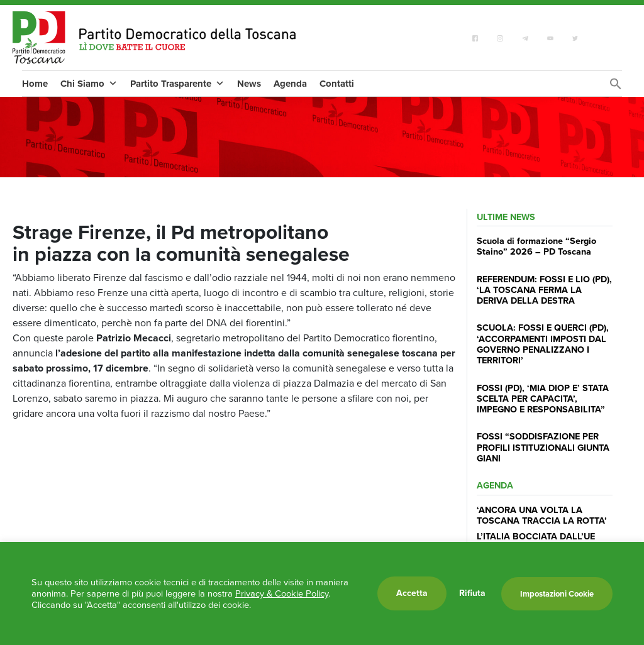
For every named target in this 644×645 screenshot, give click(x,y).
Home (35, 84)
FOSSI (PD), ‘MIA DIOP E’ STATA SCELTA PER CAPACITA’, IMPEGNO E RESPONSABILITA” (543, 399)
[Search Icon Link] (616, 87)
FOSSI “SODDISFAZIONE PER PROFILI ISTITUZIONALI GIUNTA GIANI (543, 447)
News (249, 84)
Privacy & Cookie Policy (282, 593)
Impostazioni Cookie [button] (557, 594)
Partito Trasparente (177, 84)
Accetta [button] (412, 593)
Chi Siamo (89, 84)
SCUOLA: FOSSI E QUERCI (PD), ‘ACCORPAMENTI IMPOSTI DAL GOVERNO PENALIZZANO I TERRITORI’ (543, 344)
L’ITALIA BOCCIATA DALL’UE (536, 536)
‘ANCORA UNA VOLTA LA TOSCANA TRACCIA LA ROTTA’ (542, 515)
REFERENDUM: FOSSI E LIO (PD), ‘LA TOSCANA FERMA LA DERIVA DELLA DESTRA (544, 290)
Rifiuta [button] (472, 593)
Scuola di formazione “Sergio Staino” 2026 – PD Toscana (536, 246)
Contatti (337, 84)
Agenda (290, 84)
